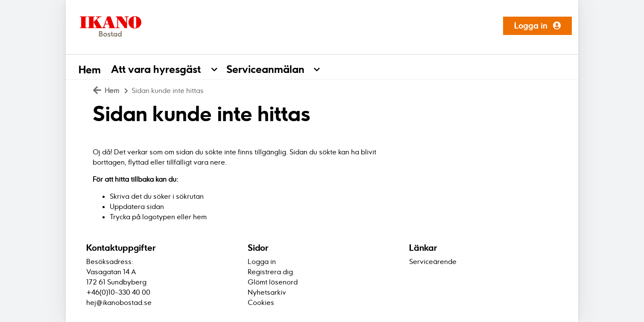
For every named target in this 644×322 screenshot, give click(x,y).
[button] (219, 67)
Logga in (537, 26)
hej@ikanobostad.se (119, 302)
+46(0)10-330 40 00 (118, 292)
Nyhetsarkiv (267, 292)
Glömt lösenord (273, 282)
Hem (90, 70)
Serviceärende (433, 261)
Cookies (261, 302)
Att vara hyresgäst (156, 69)
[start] (107, 26)
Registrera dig (270, 272)
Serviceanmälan (265, 69)
